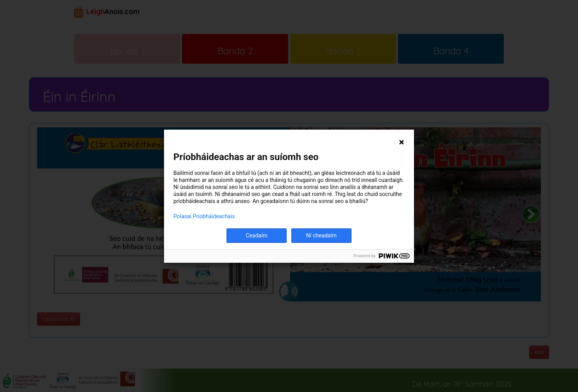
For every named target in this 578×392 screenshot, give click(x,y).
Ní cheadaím (321, 235)
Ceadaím (256, 235)
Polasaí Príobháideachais (204, 216)
